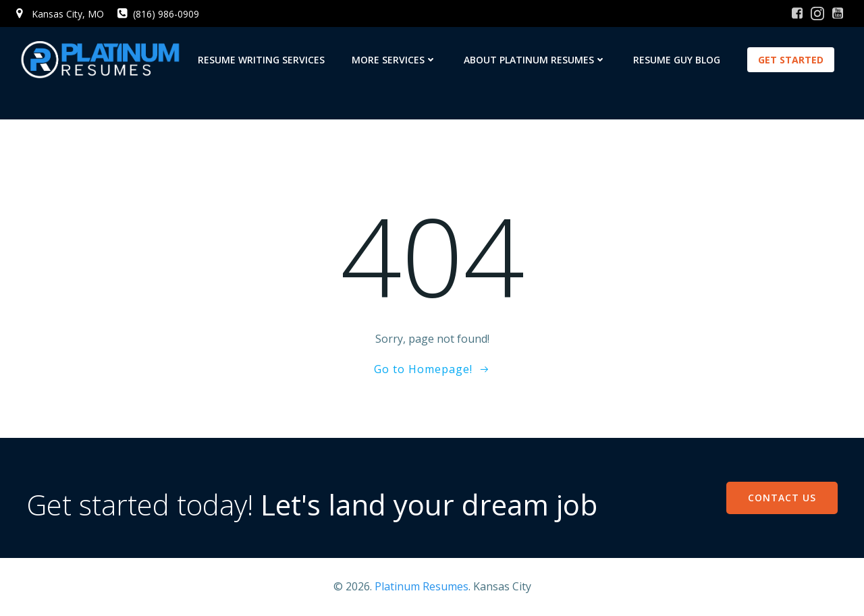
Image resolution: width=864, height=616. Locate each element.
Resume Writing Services (261, 60)
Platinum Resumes (422, 586)
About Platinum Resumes (535, 60)
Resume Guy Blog (677, 60)
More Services (394, 60)
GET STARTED (791, 60)
